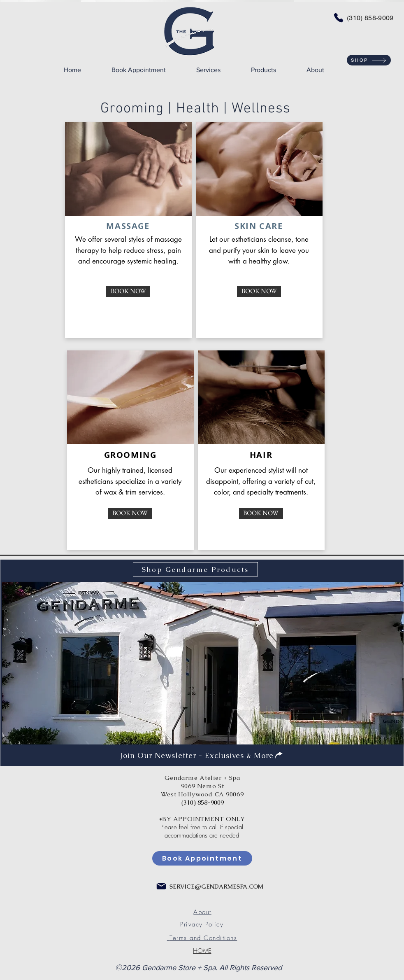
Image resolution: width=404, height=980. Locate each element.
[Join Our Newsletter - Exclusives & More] (202, 755)
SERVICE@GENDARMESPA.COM (216, 887)
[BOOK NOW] (128, 291)
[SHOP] (369, 60)
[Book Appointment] (202, 858)
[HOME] (202, 951)
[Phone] (339, 18)
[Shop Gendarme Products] (195, 569)
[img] (203, 664)
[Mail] (161, 886)
